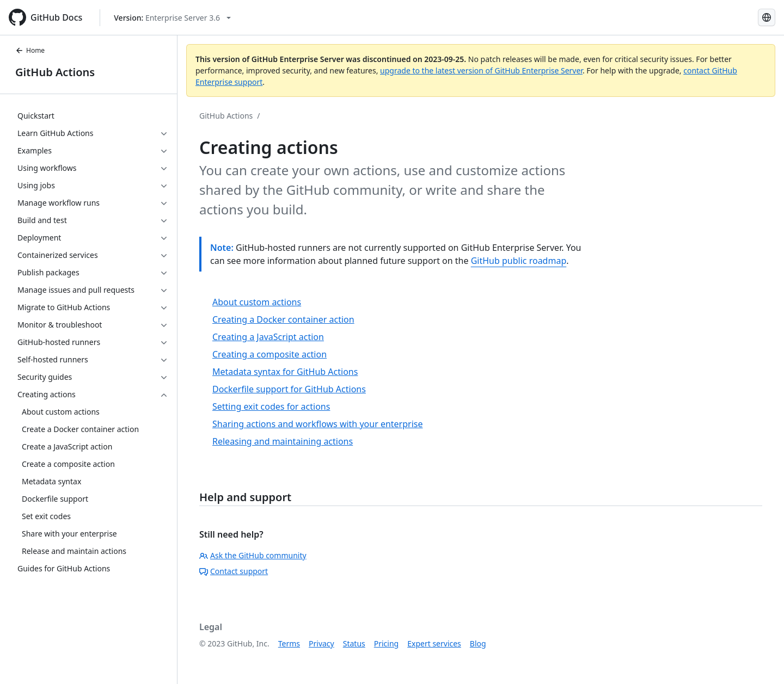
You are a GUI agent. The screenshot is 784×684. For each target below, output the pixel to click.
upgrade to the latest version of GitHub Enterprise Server (481, 70)
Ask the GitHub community (253, 555)
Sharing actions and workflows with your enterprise (318, 424)
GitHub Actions (55, 72)
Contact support (234, 571)
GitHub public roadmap (519, 261)
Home (30, 50)
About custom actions (257, 302)
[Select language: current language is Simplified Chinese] (767, 17)
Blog (478, 643)
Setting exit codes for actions (271, 406)
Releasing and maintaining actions (283, 441)
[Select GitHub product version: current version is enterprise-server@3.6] (172, 18)
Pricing (386, 643)
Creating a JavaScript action (268, 337)
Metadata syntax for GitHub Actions (285, 372)
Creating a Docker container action (283, 319)
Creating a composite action (269, 354)
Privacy (321, 643)
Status (354, 643)
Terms (289, 643)
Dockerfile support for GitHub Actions (289, 389)
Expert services (434, 643)
